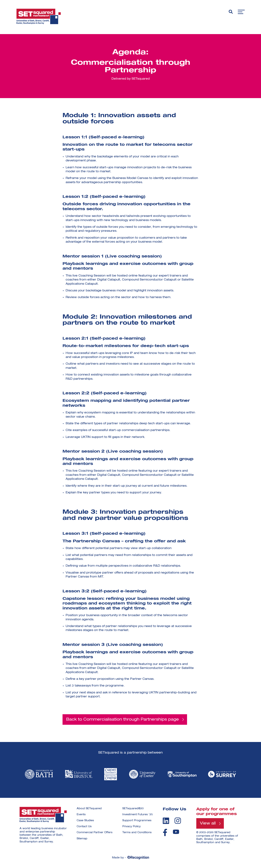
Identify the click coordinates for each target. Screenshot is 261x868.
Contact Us (84, 827)
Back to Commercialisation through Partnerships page (123, 719)
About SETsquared (89, 809)
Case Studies (85, 821)
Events (81, 815)
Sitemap (82, 839)
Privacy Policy (131, 827)
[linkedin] (166, 821)
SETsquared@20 (133, 809)
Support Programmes (137, 821)
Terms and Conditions (137, 833)
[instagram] (178, 821)
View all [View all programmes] (208, 824)
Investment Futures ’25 (138, 815)
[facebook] (165, 833)
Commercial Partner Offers (95, 833)
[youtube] (176, 832)
